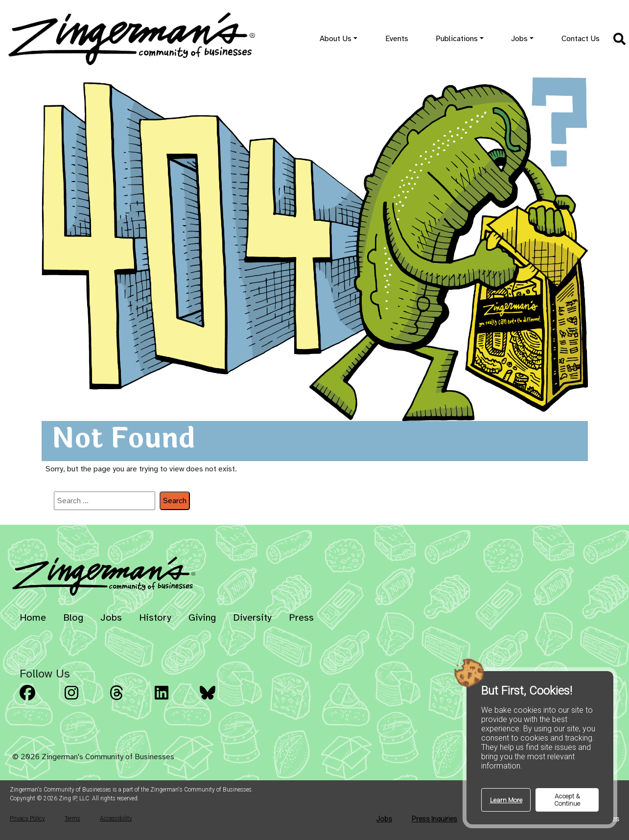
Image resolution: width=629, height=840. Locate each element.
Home (33, 618)
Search (175, 501)
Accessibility (116, 818)
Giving (202, 618)
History (155, 618)
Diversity (252, 618)
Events (397, 39)
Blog (73, 618)
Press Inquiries (434, 819)
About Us (336, 39)
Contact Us (581, 39)
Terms (72, 818)
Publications (457, 39)
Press (301, 618)
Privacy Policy (27, 818)
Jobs (519, 39)
